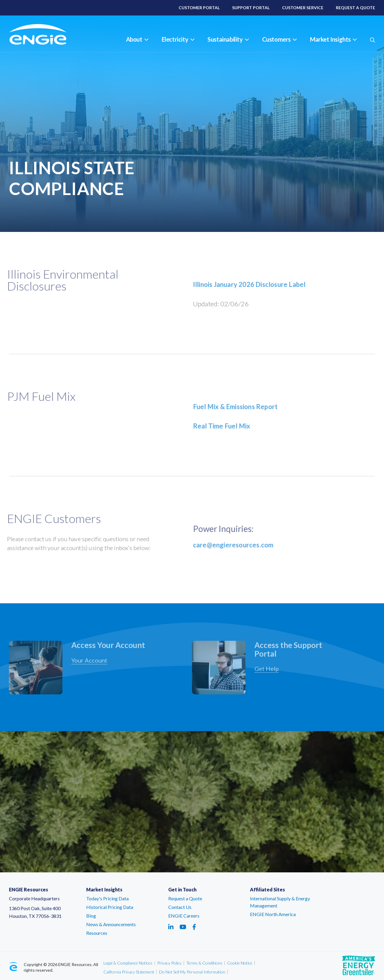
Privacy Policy (169, 963)
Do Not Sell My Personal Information (192, 972)
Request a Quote (185, 898)
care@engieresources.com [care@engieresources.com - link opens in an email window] (236, 545)
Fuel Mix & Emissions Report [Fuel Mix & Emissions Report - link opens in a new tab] (238, 407)
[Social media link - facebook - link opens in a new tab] (194, 927)
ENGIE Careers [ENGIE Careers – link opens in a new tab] (184, 916)
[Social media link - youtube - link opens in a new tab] (183, 927)
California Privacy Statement (129, 972)
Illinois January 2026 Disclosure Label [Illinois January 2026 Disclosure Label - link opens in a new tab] (252, 284)
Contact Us (180, 907)
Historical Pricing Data (110, 907)
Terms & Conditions (204, 963)
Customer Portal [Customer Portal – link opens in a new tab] (199, 8)
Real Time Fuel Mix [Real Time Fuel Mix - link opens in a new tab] (225, 426)
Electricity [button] (178, 39)
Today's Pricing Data (107, 898)
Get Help (267, 672)
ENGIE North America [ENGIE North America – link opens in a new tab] (273, 914)
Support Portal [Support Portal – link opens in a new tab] (251, 8)
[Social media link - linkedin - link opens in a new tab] (171, 927)
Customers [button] (279, 39)
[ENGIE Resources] (45, 34)
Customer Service (303, 8)
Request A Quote (355, 8)
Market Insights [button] (333, 39)
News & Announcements (111, 924)
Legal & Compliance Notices (128, 963)
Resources (97, 933)
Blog (91, 916)
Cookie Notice (240, 963)
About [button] (137, 39)
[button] (373, 40)
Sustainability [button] (228, 39)
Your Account (89, 663)
